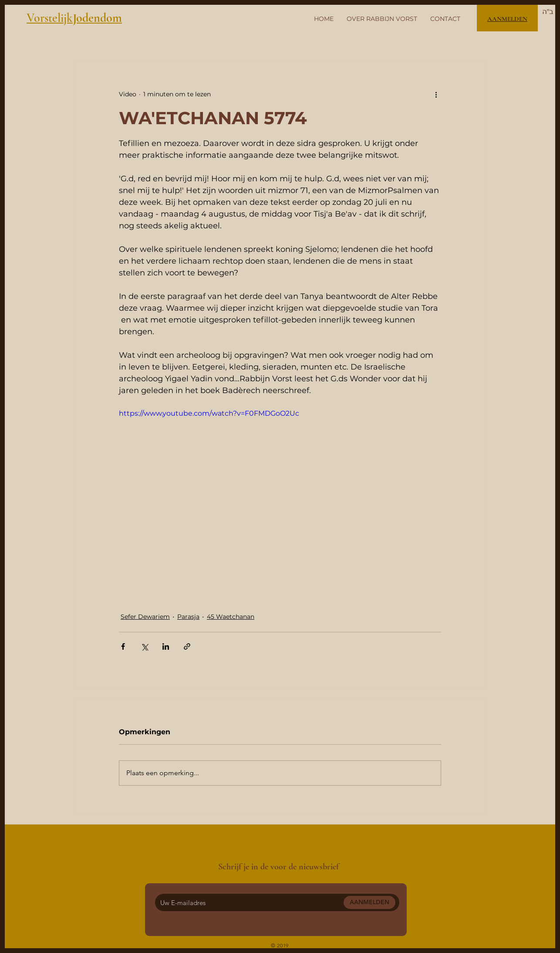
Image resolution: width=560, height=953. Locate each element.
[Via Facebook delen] (123, 646)
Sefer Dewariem (145, 617)
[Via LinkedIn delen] (166, 646)
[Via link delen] (187, 646)
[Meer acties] (436, 94)
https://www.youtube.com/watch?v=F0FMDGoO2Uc (209, 413)
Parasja (188, 617)
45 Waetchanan (231, 617)
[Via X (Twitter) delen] (144, 646)
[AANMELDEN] (369, 902)
